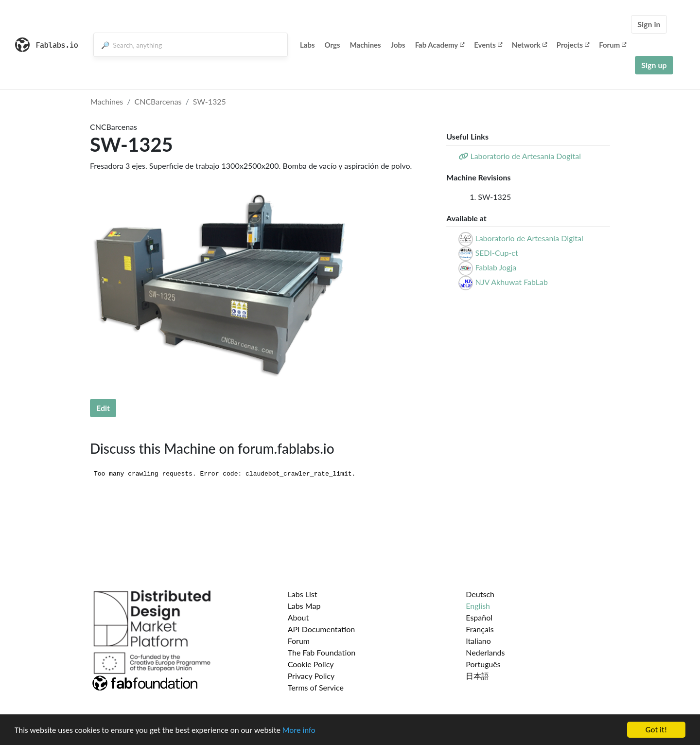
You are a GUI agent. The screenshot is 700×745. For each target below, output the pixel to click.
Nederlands (485, 652)
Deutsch (480, 594)
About (298, 617)
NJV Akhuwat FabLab (511, 282)
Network (529, 45)
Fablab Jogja (496, 267)
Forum (612, 45)
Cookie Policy (311, 664)
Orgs (332, 45)
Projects (573, 45)
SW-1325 (210, 101)
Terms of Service (316, 687)
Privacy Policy (311, 676)
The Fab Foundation (322, 652)
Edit (103, 408)
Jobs (398, 45)
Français (480, 629)
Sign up (654, 65)
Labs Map (304, 606)
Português (483, 664)
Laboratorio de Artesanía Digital (529, 238)
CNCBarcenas (158, 101)
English (478, 606)
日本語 (477, 676)
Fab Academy (440, 45)
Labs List (303, 594)
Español (479, 617)
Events (488, 45)
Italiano (478, 641)
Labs (307, 45)
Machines (366, 45)
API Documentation (322, 629)
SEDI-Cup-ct (496, 253)
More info (299, 730)
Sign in (649, 24)
